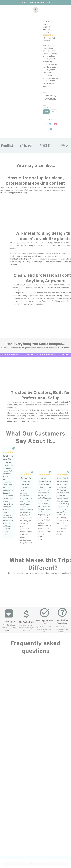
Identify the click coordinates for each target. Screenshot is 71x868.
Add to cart (36, 864)
